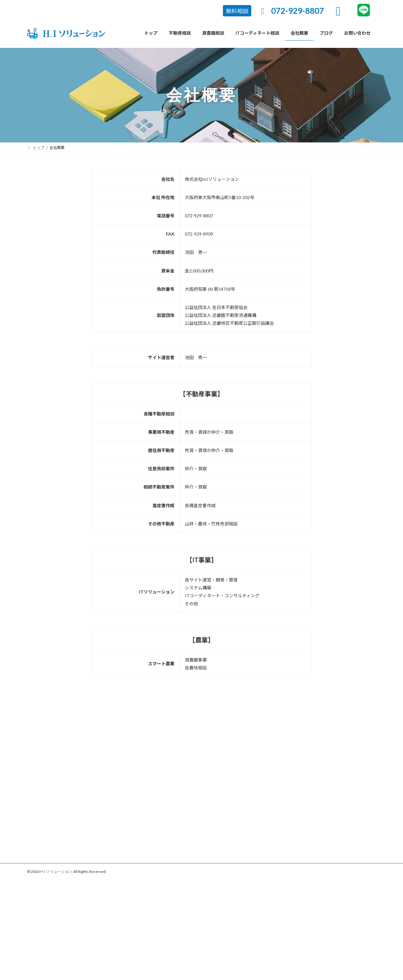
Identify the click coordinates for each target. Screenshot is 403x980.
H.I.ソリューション (56, 871)
